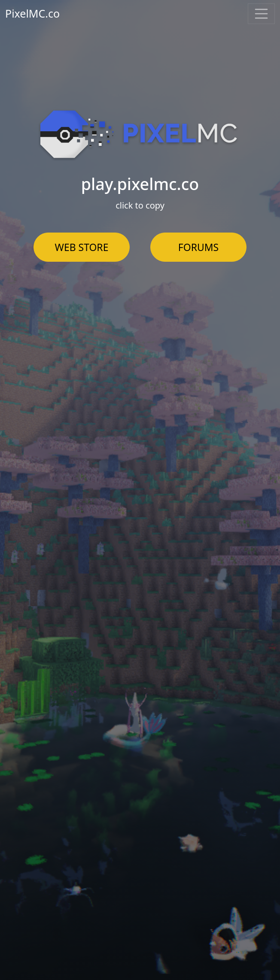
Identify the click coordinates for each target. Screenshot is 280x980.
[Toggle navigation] (262, 14)
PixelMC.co (32, 13)
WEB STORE (82, 247)
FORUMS (198, 247)
